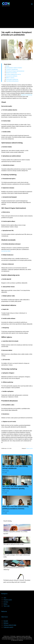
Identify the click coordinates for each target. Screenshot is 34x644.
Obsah (8, 66)
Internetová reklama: (12, 76)
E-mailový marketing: (12, 69)
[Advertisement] (17, 17)
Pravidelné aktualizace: (12, 81)
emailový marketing (27, 95)
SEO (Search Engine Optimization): (15, 71)
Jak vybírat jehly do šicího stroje (13, 544)
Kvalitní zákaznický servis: (13, 74)
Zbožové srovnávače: (11, 73)
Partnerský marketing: (12, 79)
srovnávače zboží (6, 251)
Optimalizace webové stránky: (14, 68)
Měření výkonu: (10, 78)
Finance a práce (29, 448)
